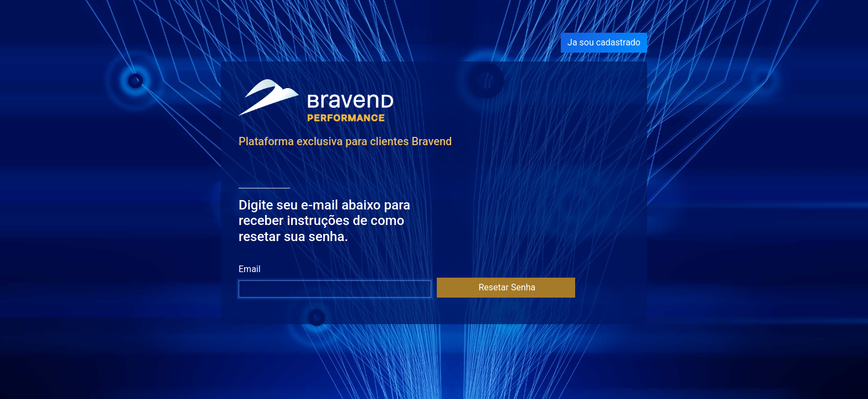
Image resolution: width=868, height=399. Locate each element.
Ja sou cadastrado (604, 42)
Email (250, 269)
